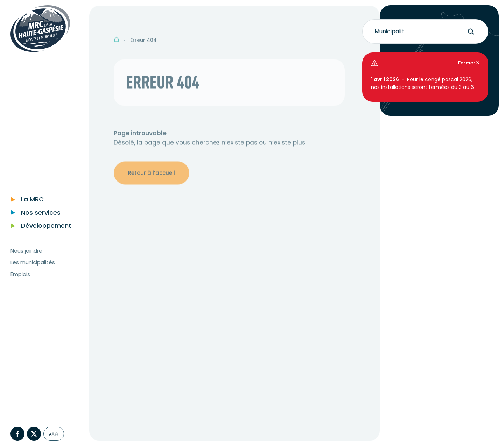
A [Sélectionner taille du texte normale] (50, 442)
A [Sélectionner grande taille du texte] (53, 441)
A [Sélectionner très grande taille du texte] (57, 441)
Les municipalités (33, 270)
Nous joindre (26, 258)
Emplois (20, 281)
